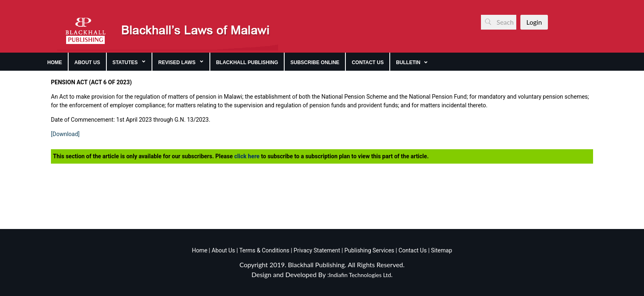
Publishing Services (369, 250)
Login (534, 22)
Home (200, 250)
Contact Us (413, 250)
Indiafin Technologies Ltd (360, 275)
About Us (223, 250)
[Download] (65, 134)
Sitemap (441, 250)
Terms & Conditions (264, 250)
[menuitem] (55, 62)
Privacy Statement (316, 250)
